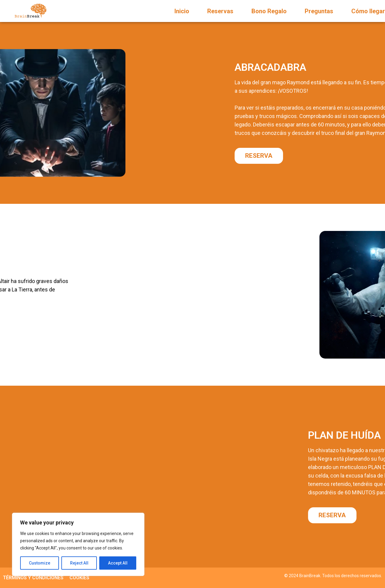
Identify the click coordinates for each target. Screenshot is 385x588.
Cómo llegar (368, 11)
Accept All (118, 563)
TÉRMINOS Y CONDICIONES (33, 578)
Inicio (182, 11)
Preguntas (319, 11)
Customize (40, 563)
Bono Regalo (269, 11)
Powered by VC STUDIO (360, 580)
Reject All (79, 563)
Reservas (220, 11)
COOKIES (79, 578)
